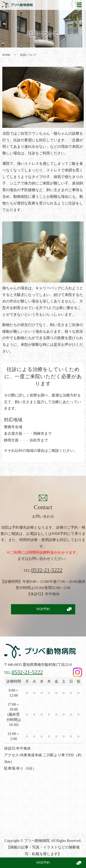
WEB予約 (43, 863)
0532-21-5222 (47, 570)
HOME (6, 55)
